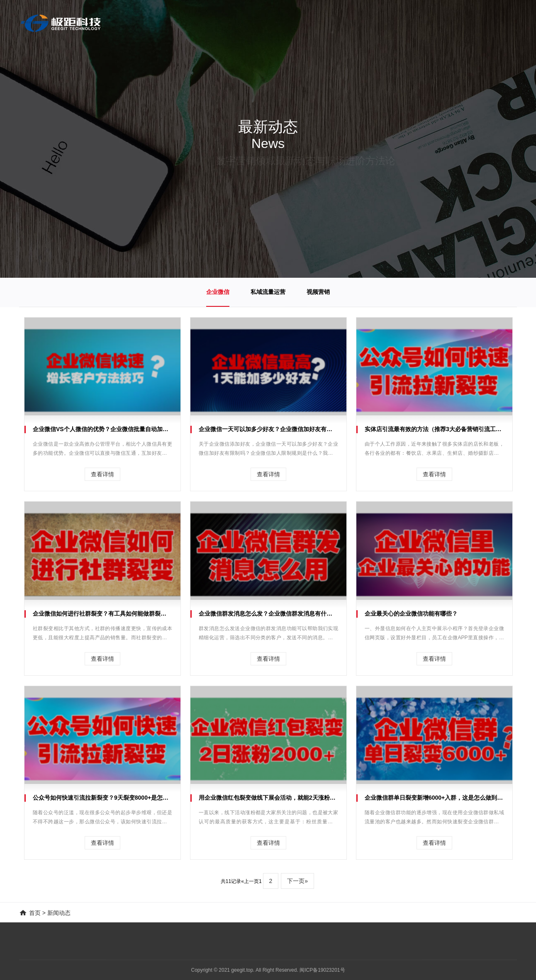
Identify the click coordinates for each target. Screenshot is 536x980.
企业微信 (218, 292)
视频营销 (318, 292)
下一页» (297, 881)
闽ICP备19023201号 (322, 970)
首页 (35, 913)
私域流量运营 (268, 292)
